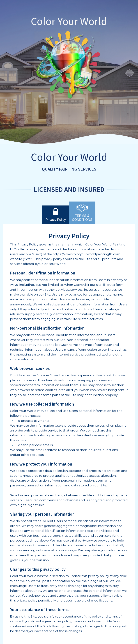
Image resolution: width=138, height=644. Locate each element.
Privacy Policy (56, 214)
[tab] (56, 215)
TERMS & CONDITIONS (82, 213)
